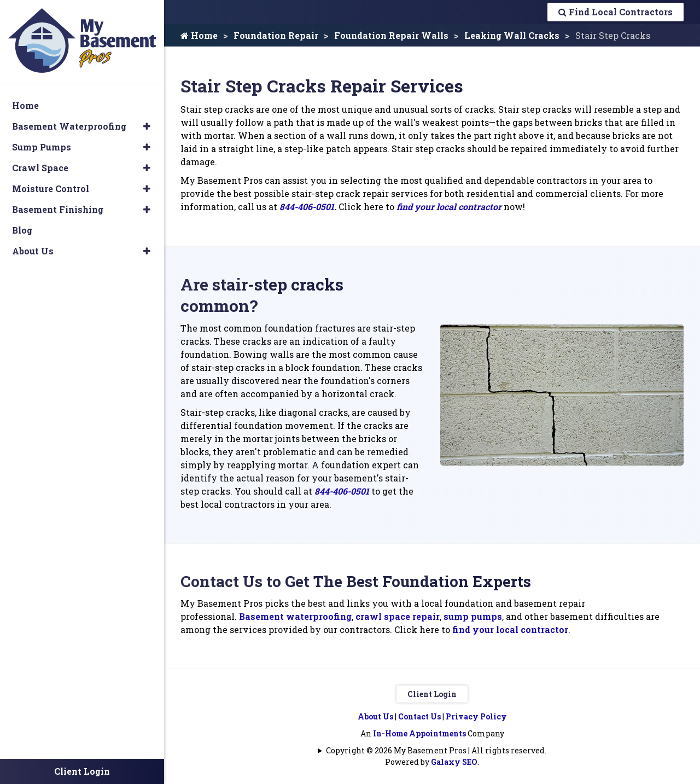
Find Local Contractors (616, 12)
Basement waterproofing (295, 616)
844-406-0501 (307, 207)
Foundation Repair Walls (391, 35)
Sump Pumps (42, 147)
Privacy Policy (476, 716)
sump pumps (473, 616)
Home (199, 35)
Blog (22, 230)
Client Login (432, 694)
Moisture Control (51, 188)
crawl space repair (398, 616)
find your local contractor (449, 207)
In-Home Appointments (419, 733)
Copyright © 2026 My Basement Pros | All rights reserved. (436, 750)
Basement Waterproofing (69, 126)
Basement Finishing (58, 209)
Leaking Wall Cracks (512, 35)
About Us (375, 716)
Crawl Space (40, 168)
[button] (147, 126)
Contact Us (419, 716)
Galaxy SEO (454, 762)
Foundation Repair (276, 35)
